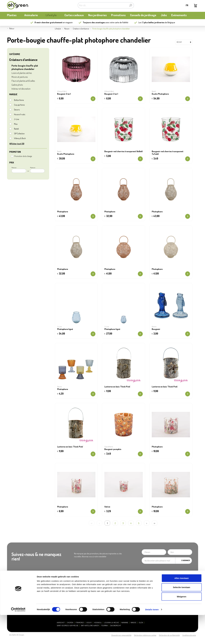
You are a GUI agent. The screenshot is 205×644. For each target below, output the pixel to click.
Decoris (17, 110)
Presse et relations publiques (67, 585)
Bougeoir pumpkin (113, 449)
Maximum (37, 170)
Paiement (109, 585)
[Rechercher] (131, 5)
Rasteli (16, 129)
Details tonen (152, 638)
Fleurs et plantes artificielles (23, 81)
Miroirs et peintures (20, 77)
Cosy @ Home (19, 105)
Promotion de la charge (23, 156)
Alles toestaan (182, 607)
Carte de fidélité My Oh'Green (18, 585)
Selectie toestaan (182, 616)
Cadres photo (17, 85)
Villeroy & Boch (20, 138)
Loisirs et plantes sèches (22, 73)
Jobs (58, 592)
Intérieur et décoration (21, 89)
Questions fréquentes (113, 581)
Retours (108, 592)
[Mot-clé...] (103, 5)
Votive (107, 507)
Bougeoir (156, 329)
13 (153, 22)
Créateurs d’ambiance (23, 60)
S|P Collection (19, 134)
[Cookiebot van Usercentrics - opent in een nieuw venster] (18, 639)
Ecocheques (110, 599)
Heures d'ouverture (63, 581)
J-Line (17, 119)
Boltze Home (19, 100)
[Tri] (184, 42)
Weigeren (181, 626)
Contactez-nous (62, 588)
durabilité (11, 592)
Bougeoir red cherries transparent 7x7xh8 (168, 153)
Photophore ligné (65, 329)
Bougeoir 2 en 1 (64, 94)
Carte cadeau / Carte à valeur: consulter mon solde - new (127, 595)
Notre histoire (12, 581)
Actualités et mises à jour (16, 588)
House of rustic (20, 114)
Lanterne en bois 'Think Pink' (117, 387)
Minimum (19, 170)
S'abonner (186, 560)
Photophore (63, 212)
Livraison (109, 588)
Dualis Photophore (160, 94)
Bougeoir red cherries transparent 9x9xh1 (124, 151)
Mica (16, 124)
